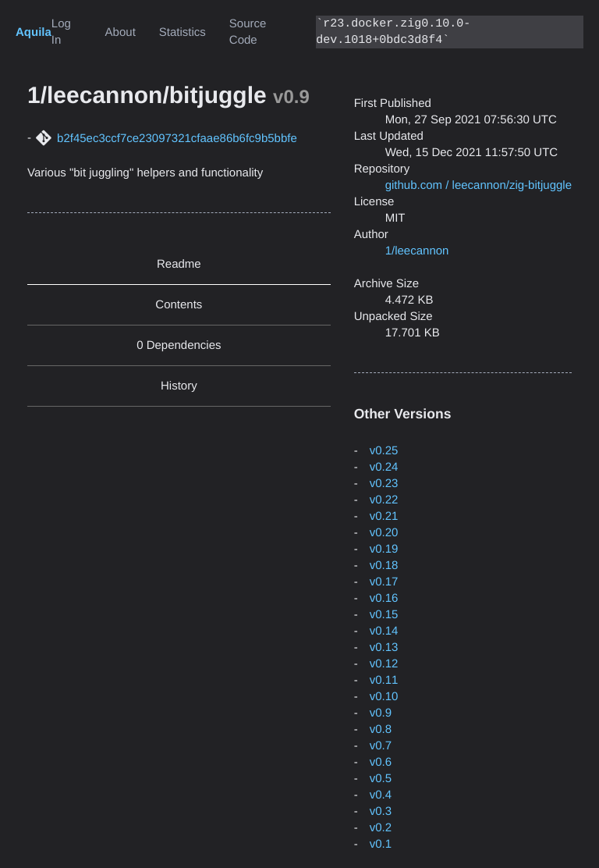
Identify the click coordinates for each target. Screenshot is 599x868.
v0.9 (381, 713)
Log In (61, 32)
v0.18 (384, 566)
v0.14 (384, 631)
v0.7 (381, 746)
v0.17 (384, 582)
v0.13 (384, 647)
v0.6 (381, 762)
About (121, 32)
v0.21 (384, 516)
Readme (179, 264)
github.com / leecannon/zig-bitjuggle (478, 185)
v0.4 (381, 795)
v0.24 (384, 467)
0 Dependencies (179, 345)
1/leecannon (417, 251)
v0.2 (381, 828)
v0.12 (384, 664)
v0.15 (384, 615)
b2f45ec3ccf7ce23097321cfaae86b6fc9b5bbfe (177, 139)
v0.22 (384, 500)
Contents (179, 305)
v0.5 (381, 779)
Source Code (248, 32)
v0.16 (384, 598)
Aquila (34, 32)
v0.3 (381, 811)
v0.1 (381, 844)
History (179, 386)
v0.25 (384, 451)
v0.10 (384, 697)
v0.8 (381, 729)
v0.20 (384, 533)
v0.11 (384, 680)
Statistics (183, 32)
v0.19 (384, 549)
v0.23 (384, 484)
